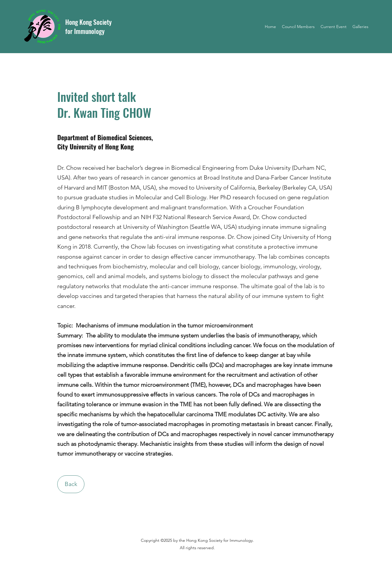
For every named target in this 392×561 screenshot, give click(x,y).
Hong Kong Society (88, 22)
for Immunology (85, 31)
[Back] (71, 484)
